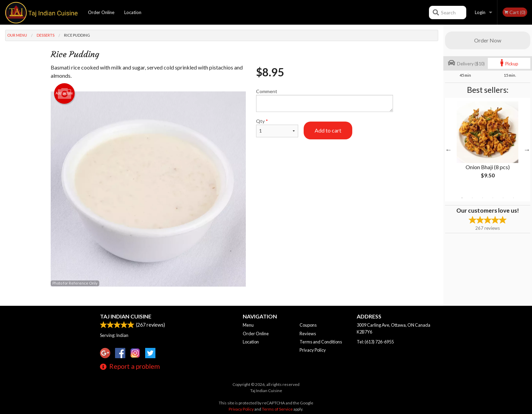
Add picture (64, 93)
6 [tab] (513, 198)
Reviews (308, 334)
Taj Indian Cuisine (126, 316)
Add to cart (328, 130)
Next (527, 150)
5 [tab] (503, 198)
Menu (248, 325)
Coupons (308, 325)
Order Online (101, 12)
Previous (448, 150)
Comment (324, 100)
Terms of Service (277, 409)
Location (133, 12)
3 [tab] (482, 198)
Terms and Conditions (321, 342)
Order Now (488, 40)
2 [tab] (472, 198)
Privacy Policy (313, 350)
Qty (277, 128)
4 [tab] (493, 198)
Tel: (375, 342)
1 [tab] (462, 198)
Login (480, 12)
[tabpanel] (488, 146)
